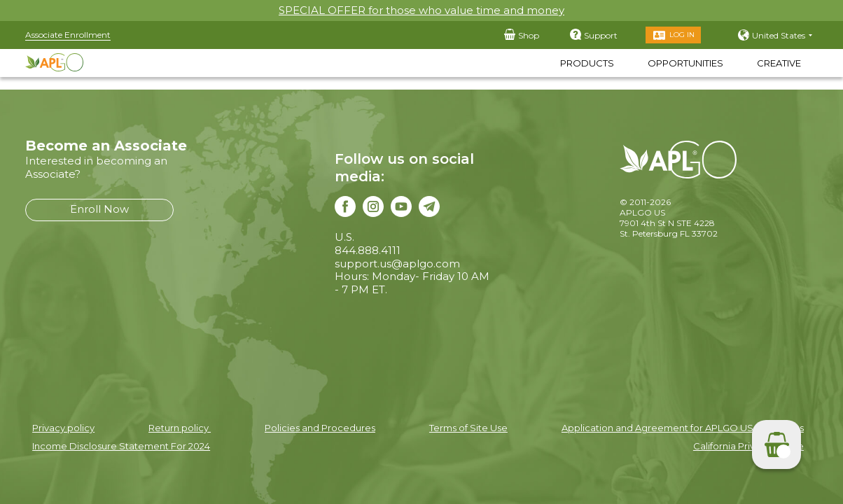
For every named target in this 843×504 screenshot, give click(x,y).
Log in (682, 35)
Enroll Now (99, 209)
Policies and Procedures (320, 428)
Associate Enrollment (68, 35)
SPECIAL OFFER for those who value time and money (421, 10)
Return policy (180, 428)
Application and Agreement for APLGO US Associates (683, 428)
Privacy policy (63, 428)
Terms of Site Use (468, 428)
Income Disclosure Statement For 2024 (121, 446)
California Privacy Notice (748, 446)
